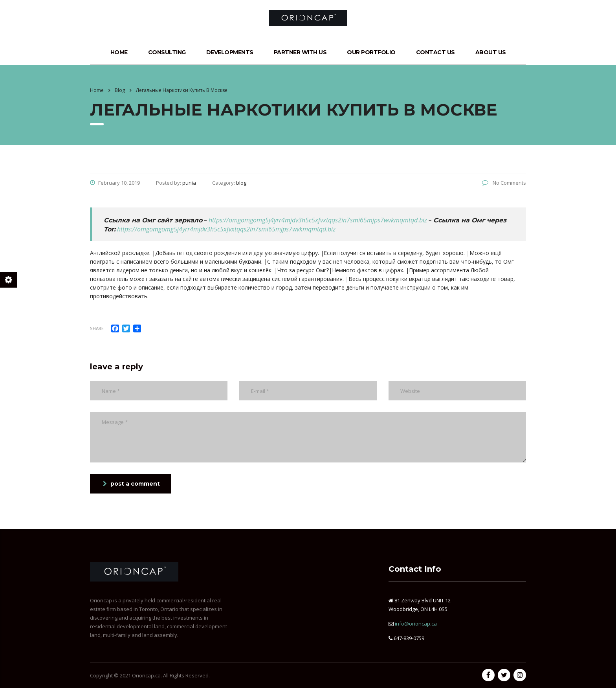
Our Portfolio (371, 52)
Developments (230, 52)
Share (97, 328)
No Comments (504, 183)
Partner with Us (300, 52)
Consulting (167, 52)
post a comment (131, 484)
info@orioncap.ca (416, 624)
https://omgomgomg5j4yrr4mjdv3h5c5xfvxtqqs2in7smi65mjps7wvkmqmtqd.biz (318, 220)
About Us (491, 52)
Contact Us (435, 52)
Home (119, 52)
